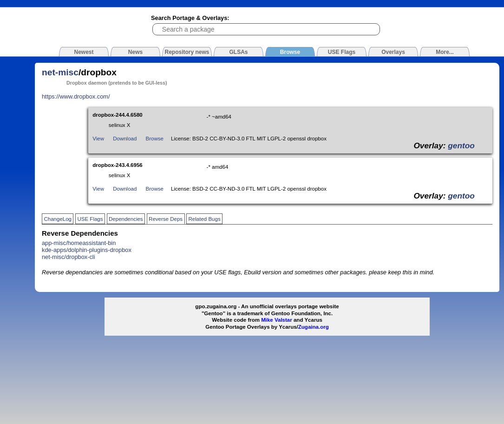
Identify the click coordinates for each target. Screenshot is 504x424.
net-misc (60, 72)
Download (125, 139)
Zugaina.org (314, 327)
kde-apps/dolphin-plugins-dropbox (87, 250)
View (98, 139)
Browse (155, 139)
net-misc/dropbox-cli (69, 257)
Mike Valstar (277, 320)
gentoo (461, 146)
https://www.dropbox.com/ (76, 96)
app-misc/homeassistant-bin (79, 243)
